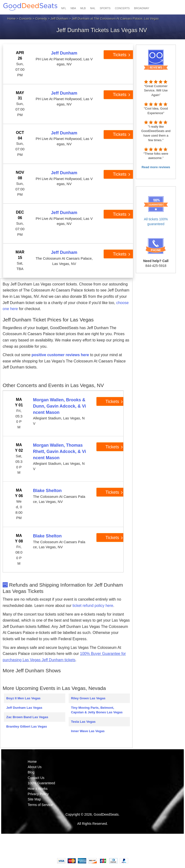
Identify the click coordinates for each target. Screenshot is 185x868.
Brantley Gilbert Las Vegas (27, 726)
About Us (35, 767)
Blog (31, 772)
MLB (83, 8)
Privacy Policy (38, 794)
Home (11, 18)
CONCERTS (122, 8)
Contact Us (36, 778)
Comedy (41, 18)
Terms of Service (40, 805)
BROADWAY (142, 8)
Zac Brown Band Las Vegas (27, 717)
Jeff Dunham (59, 18)
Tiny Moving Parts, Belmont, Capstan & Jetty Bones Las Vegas (97, 710)
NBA (73, 8)
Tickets (122, 55)
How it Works (38, 789)
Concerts (26, 18)
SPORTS (105, 8)
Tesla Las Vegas (83, 722)
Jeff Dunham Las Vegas (24, 708)
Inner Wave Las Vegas (88, 731)
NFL (64, 8)
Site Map (34, 799)
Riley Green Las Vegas (88, 698)
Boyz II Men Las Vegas (23, 698)
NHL (93, 8)
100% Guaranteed (41, 783)
